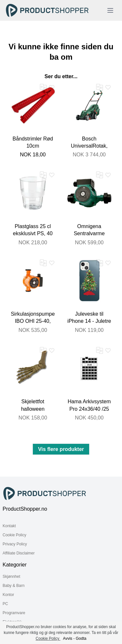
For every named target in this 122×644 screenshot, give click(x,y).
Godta (81, 638)
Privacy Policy (15, 544)
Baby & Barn (14, 586)
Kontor (8, 595)
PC (5, 604)
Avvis (68, 638)
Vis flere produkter (61, 449)
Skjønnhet (11, 577)
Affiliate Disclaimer (19, 553)
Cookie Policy (14, 535)
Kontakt (9, 526)
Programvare (14, 613)
